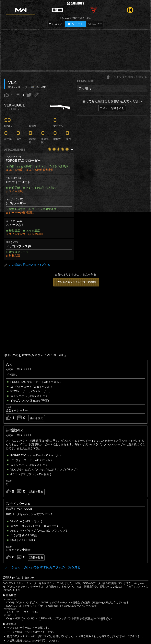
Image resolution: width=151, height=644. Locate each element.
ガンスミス (56, 24)
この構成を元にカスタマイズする (27, 265)
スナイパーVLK (18, 504)
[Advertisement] (75, 50)
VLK (9, 364)
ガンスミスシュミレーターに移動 (76, 282)
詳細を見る (37, 418)
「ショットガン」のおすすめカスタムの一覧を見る (44, 567)
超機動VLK (14, 430)
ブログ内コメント (135, 587)
